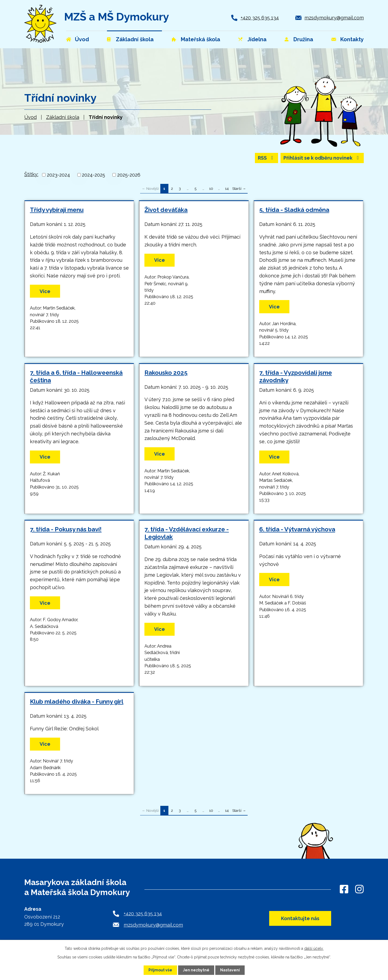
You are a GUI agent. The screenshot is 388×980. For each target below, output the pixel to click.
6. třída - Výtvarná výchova (297, 529)
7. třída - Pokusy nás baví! (66, 529)
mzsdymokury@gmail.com (334, 18)
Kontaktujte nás (300, 919)
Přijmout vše (160, 970)
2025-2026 (129, 175)
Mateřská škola (200, 39)
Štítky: (31, 174)
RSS (267, 158)
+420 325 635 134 (260, 18)
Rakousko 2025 (166, 373)
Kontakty (352, 39)
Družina (303, 39)
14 (227, 188)
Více (45, 291)
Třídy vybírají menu (57, 210)
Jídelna (257, 39)
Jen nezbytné (196, 970)
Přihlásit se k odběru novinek (322, 158)
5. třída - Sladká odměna (294, 210)
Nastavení (230, 970)
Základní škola (63, 117)
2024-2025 (93, 175)
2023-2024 (58, 175)
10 (211, 188)
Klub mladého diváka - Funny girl (77, 702)
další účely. (314, 948)
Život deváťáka (166, 210)
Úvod (30, 117)
